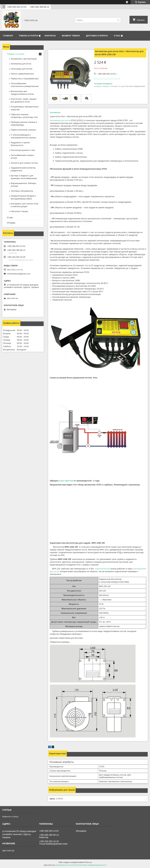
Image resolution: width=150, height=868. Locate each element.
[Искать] (118, 20)
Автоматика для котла (60, 120)
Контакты (50, 36)
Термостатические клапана (23, 130)
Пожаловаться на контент (67, 865)
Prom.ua (88, 862)
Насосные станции (19, 211)
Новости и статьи (10, 817)
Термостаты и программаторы (25, 79)
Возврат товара (71, 36)
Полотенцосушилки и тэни (23, 150)
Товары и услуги (28, 36)
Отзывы (11, 223)
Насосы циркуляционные (22, 74)
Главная (8, 36)
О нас (117, 36)
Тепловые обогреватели (22, 191)
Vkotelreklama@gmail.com (19, 274)
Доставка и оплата (97, 36)
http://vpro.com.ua (15, 270)
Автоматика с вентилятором (24, 59)
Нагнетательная (102, 569)
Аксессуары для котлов (22, 69)
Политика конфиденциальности (93, 865)
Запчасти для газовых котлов (24, 163)
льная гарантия (66, 481)
